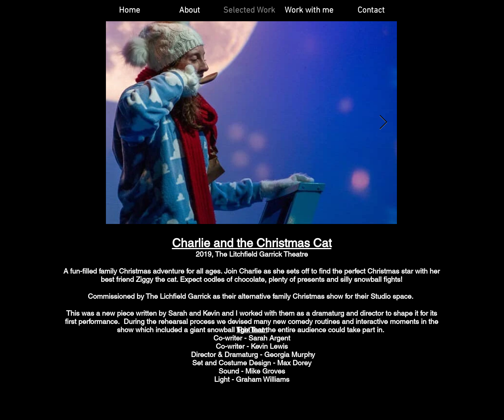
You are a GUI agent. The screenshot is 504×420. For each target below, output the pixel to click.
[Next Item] (383, 123)
